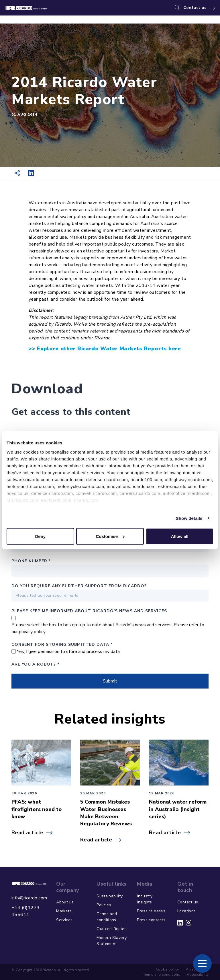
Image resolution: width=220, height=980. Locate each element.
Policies (104, 905)
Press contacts (151, 920)
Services (64, 920)
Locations (186, 911)
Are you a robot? (36, 664)
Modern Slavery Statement (112, 941)
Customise (110, 536)
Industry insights (145, 899)
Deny (40, 536)
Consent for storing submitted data (62, 644)
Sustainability (110, 896)
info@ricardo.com (29, 898)
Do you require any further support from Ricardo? (79, 586)
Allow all (180, 536)
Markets (64, 911)
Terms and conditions (107, 917)
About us (65, 902)
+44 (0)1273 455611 (25, 911)
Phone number (31, 561)
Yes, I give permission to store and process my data (68, 652)
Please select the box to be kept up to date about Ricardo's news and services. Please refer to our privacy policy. (108, 628)
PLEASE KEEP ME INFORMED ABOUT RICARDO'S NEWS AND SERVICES (89, 611)
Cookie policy (167, 969)
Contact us (195, 8)
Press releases (151, 911)
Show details (189, 518)
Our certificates (112, 929)
